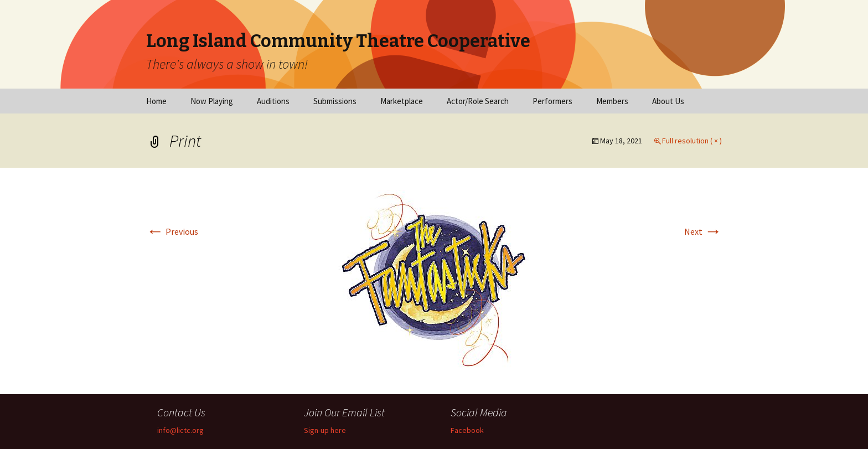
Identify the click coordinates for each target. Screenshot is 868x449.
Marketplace (402, 101)
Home (156, 101)
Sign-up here (325, 430)
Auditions (273, 101)
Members (612, 101)
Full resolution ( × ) (692, 141)
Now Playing (212, 101)
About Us (668, 101)
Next (703, 231)
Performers (552, 101)
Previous (172, 231)
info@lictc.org (180, 430)
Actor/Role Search (478, 101)
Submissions (335, 101)
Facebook (467, 430)
